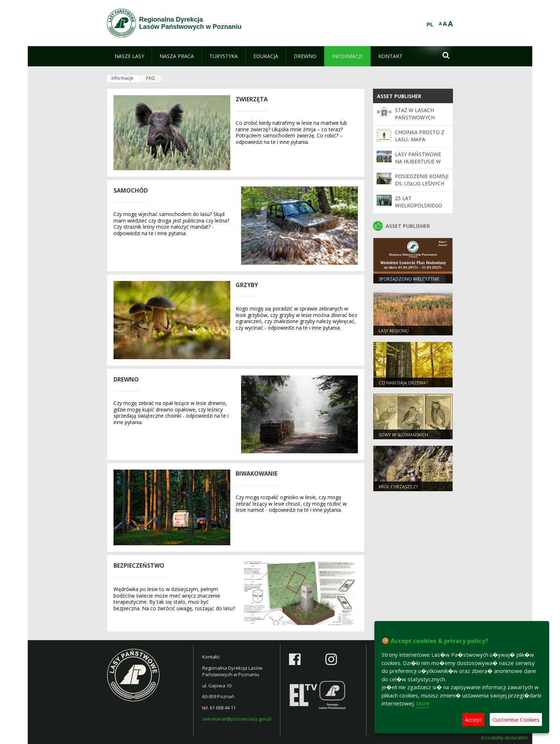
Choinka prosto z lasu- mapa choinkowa (420, 140)
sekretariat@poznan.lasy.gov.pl (237, 719)
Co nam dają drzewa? (403, 383)
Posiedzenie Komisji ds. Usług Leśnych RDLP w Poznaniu (422, 184)
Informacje (122, 78)
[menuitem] (129, 56)
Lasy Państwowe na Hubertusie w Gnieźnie (418, 162)
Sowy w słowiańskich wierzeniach (403, 438)
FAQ (151, 78)
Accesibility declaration (504, 738)
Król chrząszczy (399, 487)
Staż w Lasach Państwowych (415, 114)
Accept (473, 719)
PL (430, 25)
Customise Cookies (516, 719)
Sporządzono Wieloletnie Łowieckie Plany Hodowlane (411, 282)
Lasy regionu (394, 331)
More (423, 703)
